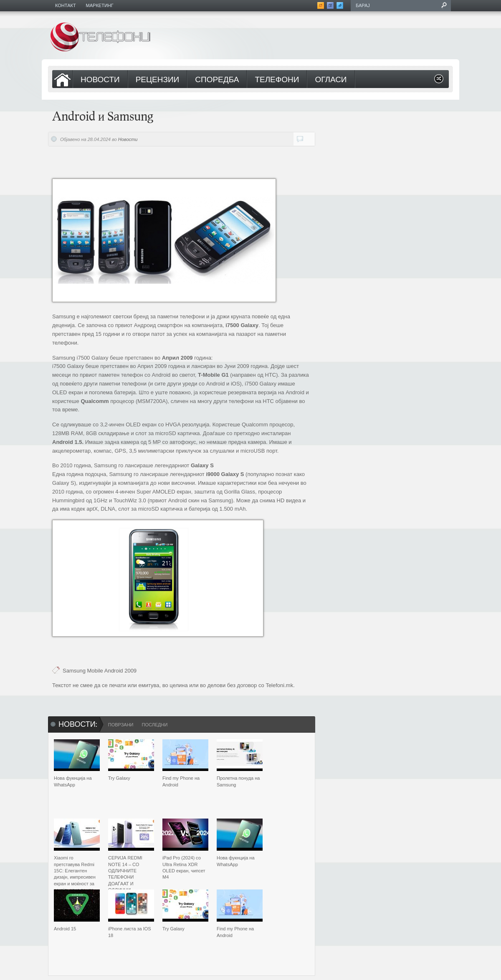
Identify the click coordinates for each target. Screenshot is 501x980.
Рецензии (158, 80)
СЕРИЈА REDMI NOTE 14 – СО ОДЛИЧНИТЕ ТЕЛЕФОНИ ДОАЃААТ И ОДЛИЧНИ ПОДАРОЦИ (125, 877)
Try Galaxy (119, 778)
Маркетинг (100, 5)
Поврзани (121, 725)
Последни (154, 725)
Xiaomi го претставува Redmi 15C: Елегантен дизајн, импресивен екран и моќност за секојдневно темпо (75, 874)
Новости (100, 80)
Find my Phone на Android (181, 781)
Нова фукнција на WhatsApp (73, 781)
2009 (130, 671)
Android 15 (65, 929)
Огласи (331, 80)
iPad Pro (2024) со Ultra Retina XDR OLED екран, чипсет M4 (184, 867)
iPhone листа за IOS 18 (130, 932)
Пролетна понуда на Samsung (238, 781)
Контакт (66, 5)
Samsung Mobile (83, 671)
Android (114, 671)
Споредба (217, 80)
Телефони (277, 80)
